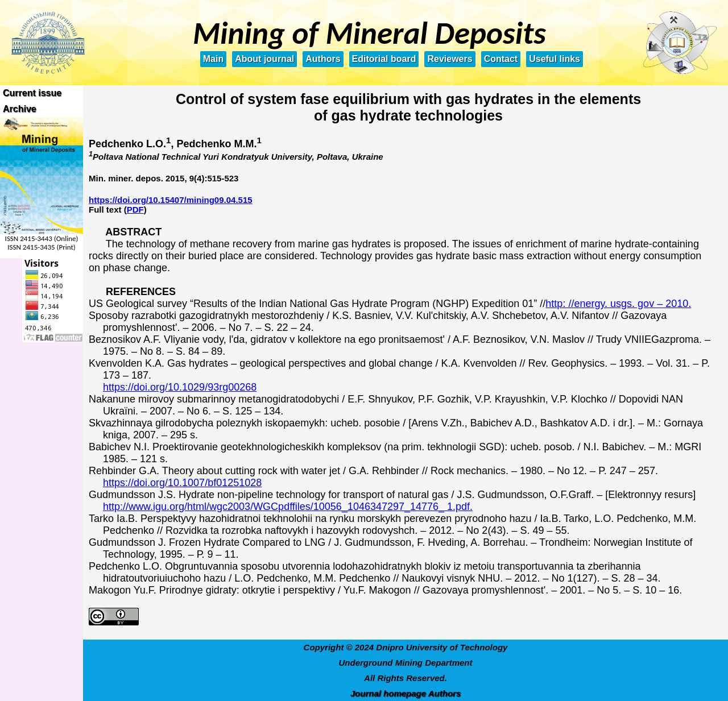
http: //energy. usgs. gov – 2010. (618, 304)
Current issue (32, 93)
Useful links (555, 59)
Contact (501, 59)
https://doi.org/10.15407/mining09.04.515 (171, 200)
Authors (323, 59)
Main (213, 59)
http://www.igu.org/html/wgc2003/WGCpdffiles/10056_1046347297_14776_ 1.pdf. (288, 507)
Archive (20, 109)
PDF (135, 210)
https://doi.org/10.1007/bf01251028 (182, 483)
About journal (264, 59)
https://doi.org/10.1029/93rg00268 (180, 387)
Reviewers (450, 59)
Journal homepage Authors (406, 693)
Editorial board (384, 59)
